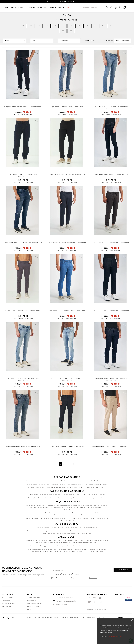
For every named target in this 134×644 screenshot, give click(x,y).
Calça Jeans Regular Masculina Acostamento (111, 325)
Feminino (53, 7)
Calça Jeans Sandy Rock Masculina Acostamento (67, 325)
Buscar (107, 7)
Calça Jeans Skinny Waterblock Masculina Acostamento (111, 111)
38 (31, 26)
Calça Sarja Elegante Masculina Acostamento (67, 182)
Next (73, 486)
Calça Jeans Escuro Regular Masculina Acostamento (23, 183)
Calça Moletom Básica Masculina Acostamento (23, 110)
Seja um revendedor (8, 626)
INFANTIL (62, 7)
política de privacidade (115, 637)
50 (79, 26)
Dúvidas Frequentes (34, 620)
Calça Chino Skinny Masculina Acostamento (23, 325)
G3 (71, 31)
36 (23, 26)
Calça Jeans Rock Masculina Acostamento (111, 182)
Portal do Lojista (7, 629)
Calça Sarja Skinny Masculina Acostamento (67, 469)
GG (63, 31)
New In (32, 7)
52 (87, 26)
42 (47, 26)
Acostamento (6, 623)
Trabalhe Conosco (7, 620)
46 (63, 26)
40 (39, 26)
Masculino (42, 7)
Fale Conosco (32, 623)
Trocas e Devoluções (34, 629)
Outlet (71, 7)
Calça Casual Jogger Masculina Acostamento (111, 253)
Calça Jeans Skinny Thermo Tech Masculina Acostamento (23, 398)
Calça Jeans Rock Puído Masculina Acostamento (23, 253)
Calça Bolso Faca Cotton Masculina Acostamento (111, 469)
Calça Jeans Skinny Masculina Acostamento (67, 110)
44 (55, 26)
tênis (102, 553)
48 (71, 26)
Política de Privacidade (35, 626)
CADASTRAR (123, 592)
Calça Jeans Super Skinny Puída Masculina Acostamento (67, 398)
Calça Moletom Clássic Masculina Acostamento (67, 253)
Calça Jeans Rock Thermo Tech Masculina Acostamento (111, 398)
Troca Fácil (31, 632)
